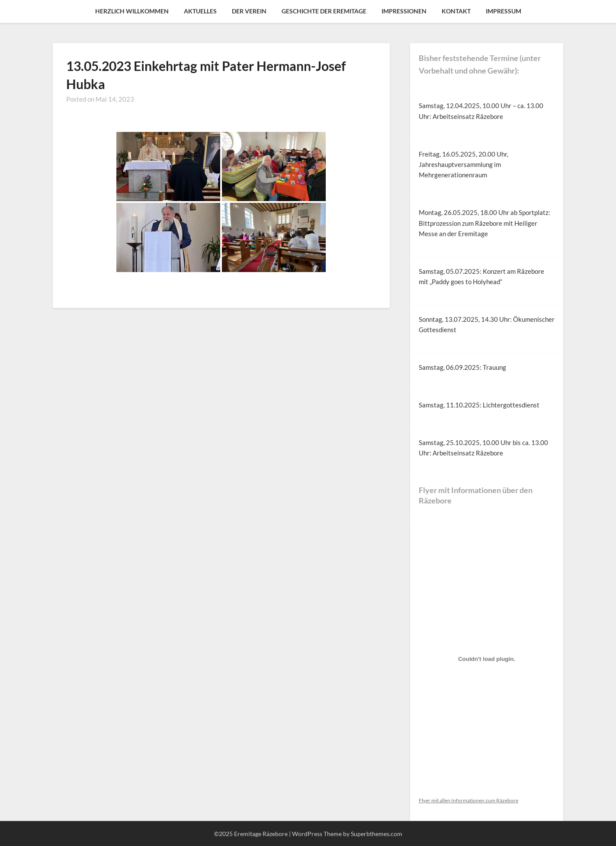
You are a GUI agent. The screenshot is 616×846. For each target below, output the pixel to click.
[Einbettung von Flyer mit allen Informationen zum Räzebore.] (487, 659)
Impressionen (404, 11)
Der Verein (249, 11)
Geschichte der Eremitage (324, 11)
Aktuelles (200, 11)
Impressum (504, 11)
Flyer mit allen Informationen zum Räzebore (468, 800)
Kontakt (456, 11)
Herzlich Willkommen (132, 11)
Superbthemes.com (377, 834)
